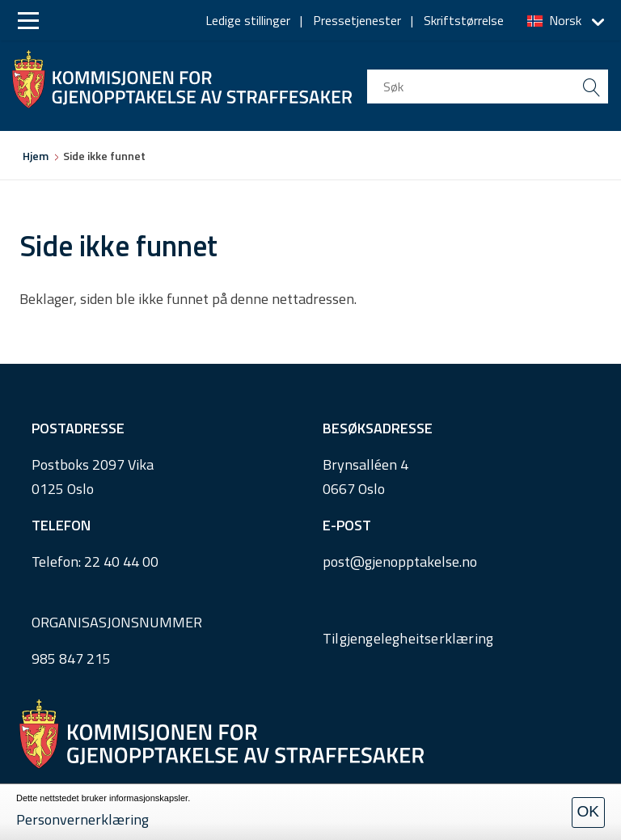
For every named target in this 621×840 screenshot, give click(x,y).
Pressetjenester (357, 20)
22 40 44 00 (121, 561)
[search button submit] (591, 87)
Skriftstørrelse (464, 20)
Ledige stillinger (248, 20)
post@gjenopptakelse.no (400, 561)
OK (588, 811)
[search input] (488, 87)
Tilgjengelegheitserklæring (408, 638)
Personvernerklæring (82, 819)
